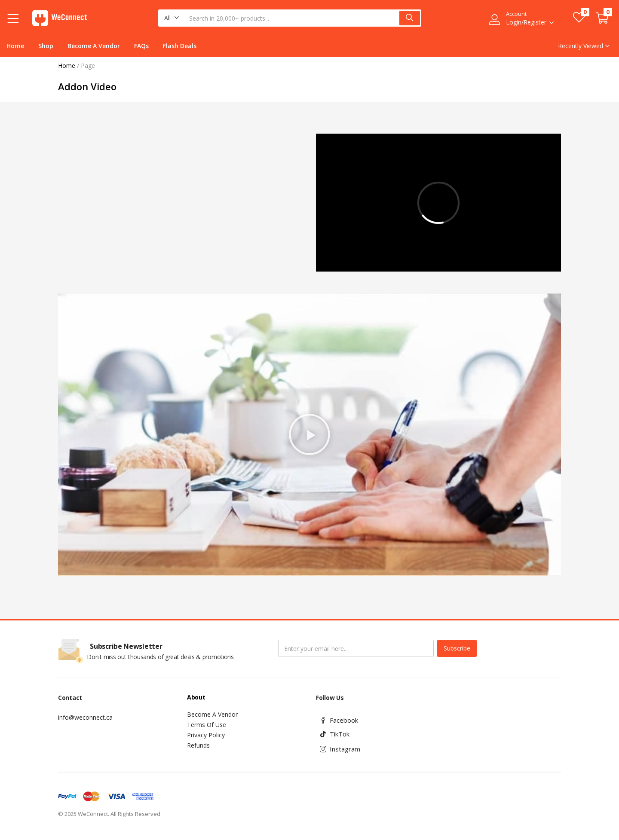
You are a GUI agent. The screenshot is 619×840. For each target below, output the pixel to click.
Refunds (198, 745)
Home (15, 46)
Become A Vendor (94, 46)
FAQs (141, 46)
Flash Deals (180, 46)
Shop (46, 46)
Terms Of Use (207, 725)
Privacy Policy (206, 735)
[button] (172, 18)
